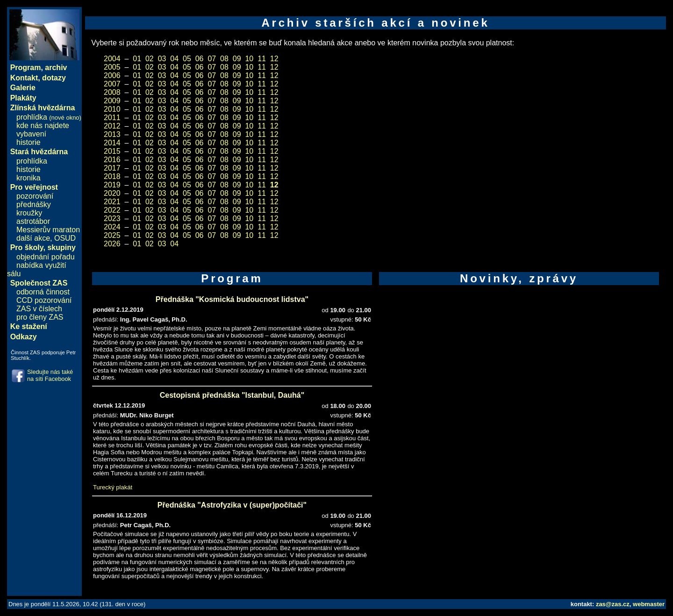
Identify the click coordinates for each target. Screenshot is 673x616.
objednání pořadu (46, 257)
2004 (112, 59)
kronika (29, 178)
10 (249, 59)
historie (29, 142)
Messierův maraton (48, 230)
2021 (112, 202)
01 (137, 59)
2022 (112, 210)
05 (187, 59)
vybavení (31, 134)
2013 (112, 134)
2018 (112, 176)
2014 (112, 143)
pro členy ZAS (40, 317)
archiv (56, 68)
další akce (33, 238)
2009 (112, 101)
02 (150, 59)
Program (26, 68)
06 (200, 59)
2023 (112, 218)
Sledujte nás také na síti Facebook (50, 375)
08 (224, 59)
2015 (112, 151)
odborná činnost (43, 292)
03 (162, 59)
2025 (112, 235)
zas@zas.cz (613, 604)
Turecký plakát (113, 487)
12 (274, 59)
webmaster (649, 604)
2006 (112, 75)
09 (237, 59)
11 (262, 59)
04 (174, 59)
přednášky (34, 204)
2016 (112, 160)
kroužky (29, 213)
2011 (112, 118)
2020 (112, 193)
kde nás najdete (43, 125)
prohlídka (49, 117)
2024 (112, 227)
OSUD (65, 238)
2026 (112, 244)
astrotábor (33, 221)
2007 (112, 84)
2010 (112, 109)
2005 (112, 67)
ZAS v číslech (39, 309)
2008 (112, 92)
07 (212, 59)
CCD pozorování (44, 300)
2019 (112, 185)
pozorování (35, 196)
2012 (112, 126)
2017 (112, 168)
